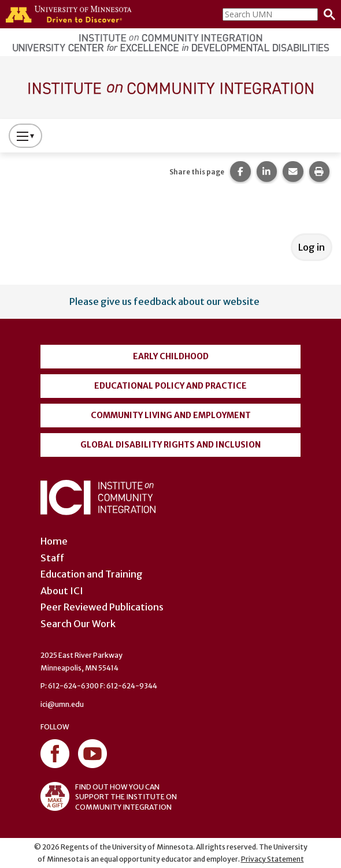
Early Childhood (171, 356)
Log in (312, 247)
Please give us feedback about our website (164, 301)
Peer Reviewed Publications (102, 607)
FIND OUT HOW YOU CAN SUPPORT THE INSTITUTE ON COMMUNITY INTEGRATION (109, 796)
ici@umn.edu (62, 704)
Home (54, 541)
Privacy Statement (273, 859)
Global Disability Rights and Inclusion (170, 445)
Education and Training (92, 574)
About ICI (62, 591)
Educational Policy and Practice (170, 386)
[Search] (327, 14)
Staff (52, 558)
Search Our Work (78, 624)
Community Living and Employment (171, 415)
